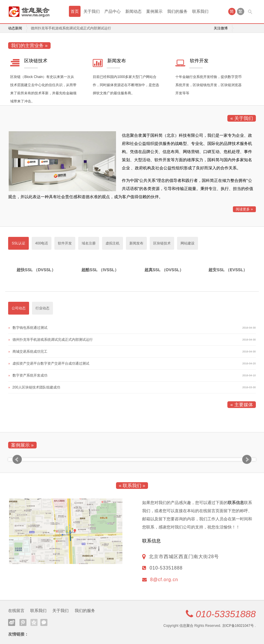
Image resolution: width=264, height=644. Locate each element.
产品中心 (113, 11)
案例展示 (154, 11)
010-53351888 (226, 614)
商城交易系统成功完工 (30, 352)
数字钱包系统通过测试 (30, 328)
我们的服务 (177, 11)
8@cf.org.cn (164, 580)
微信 (44, 622)
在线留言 (16, 611)
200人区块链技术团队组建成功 (36, 387)
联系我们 (200, 11)
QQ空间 (34, 622)
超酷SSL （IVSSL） (100, 270)
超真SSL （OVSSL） (164, 270)
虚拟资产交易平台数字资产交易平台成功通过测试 (51, 363)
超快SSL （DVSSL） (36, 270)
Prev (17, 460)
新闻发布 (117, 61)
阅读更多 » (244, 209)
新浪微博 (12, 622)
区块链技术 (36, 61)
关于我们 (92, 11)
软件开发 (199, 61)
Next (247, 460)
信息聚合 (186, 626)
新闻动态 (133, 11)
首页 (75, 11)
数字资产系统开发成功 (30, 375)
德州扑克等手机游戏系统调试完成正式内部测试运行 (71, 28)
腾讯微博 (23, 622)
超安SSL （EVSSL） (228, 270)
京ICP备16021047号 (238, 626)
